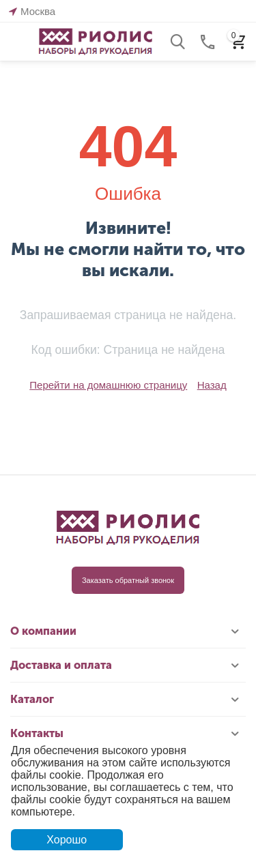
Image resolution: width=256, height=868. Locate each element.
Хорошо (67, 840)
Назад (212, 385)
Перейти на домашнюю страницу (108, 385)
